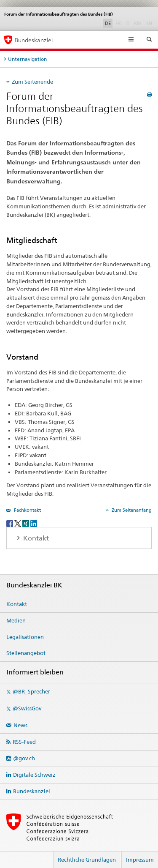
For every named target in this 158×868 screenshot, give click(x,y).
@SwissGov (27, 708)
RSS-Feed (24, 742)
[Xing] (26, 523)
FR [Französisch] (119, 23)
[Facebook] (10, 523)
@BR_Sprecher (31, 691)
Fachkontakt (27, 510)
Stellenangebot (26, 653)
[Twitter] (18, 523)
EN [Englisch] (150, 23)
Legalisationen (25, 637)
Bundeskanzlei (32, 791)
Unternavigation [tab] (27, 59)
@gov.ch (24, 758)
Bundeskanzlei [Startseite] (34, 40)
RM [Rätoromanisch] (139, 23)
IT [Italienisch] (128, 23)
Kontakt (17, 604)
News (20, 725)
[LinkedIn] (34, 523)
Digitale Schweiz (34, 775)
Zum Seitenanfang (131, 510)
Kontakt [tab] (35, 538)
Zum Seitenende (32, 82)
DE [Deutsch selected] (108, 23)
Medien (16, 620)
